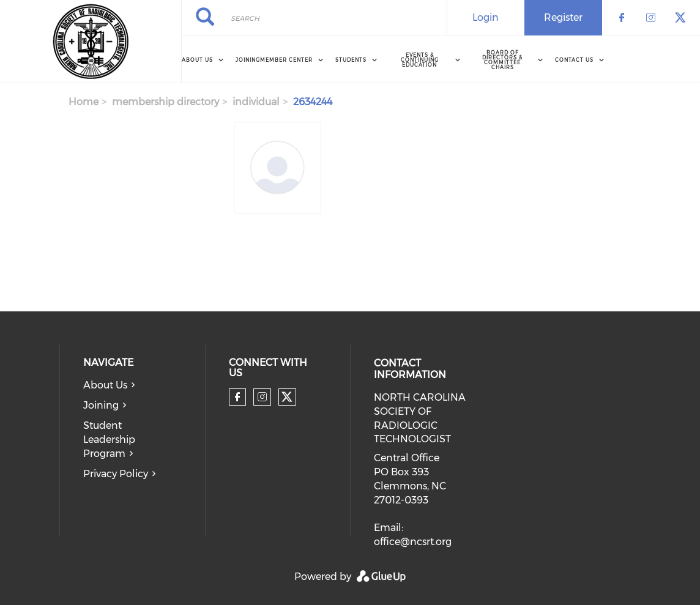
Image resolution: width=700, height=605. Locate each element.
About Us (105, 385)
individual (256, 102)
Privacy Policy (116, 474)
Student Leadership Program (109, 440)
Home (84, 102)
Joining (248, 60)
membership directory (166, 102)
